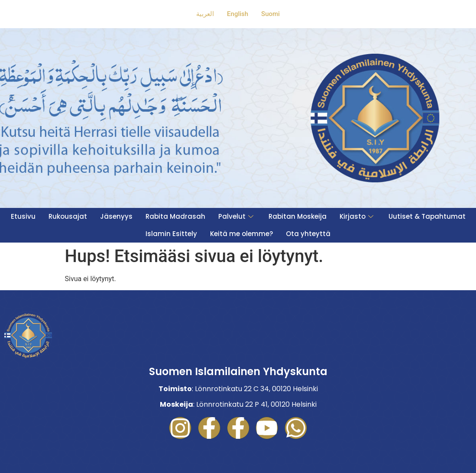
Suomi (270, 14)
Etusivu (23, 216)
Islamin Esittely (171, 234)
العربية (205, 14)
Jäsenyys (116, 216)
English (238, 14)
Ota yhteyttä (308, 234)
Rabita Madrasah (175, 216)
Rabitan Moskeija (298, 216)
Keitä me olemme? (241, 234)
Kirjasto (358, 216)
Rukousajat (68, 216)
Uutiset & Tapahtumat (427, 216)
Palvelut (237, 216)
